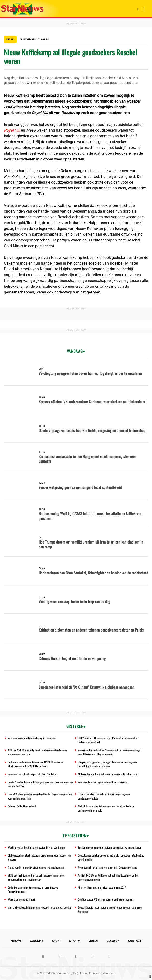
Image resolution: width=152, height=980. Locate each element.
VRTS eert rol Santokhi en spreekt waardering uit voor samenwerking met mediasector (36, 877)
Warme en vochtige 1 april (22, 899)
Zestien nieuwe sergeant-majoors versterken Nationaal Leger (110, 847)
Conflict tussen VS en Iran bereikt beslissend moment (106, 899)
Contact (135, 941)
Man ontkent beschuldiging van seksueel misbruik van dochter (40, 907)
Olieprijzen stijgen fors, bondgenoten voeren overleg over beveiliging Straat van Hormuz (107, 764)
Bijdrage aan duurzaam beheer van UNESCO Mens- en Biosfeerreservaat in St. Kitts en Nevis (35, 764)
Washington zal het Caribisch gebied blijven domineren (36, 847)
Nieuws (16, 941)
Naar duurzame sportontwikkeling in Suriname (32, 738)
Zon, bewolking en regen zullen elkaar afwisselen (103, 782)
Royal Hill (12, 130)
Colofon (113, 941)
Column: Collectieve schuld (22, 806)
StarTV (75, 941)
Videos (93, 941)
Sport (56, 941)
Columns (37, 941)
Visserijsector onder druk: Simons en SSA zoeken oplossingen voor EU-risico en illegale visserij (110, 752)
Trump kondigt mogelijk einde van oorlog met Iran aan (36, 867)
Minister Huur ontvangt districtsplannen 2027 (102, 887)
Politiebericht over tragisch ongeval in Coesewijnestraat (107, 867)
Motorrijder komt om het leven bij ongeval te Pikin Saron (108, 774)
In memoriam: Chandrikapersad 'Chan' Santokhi (32, 774)
